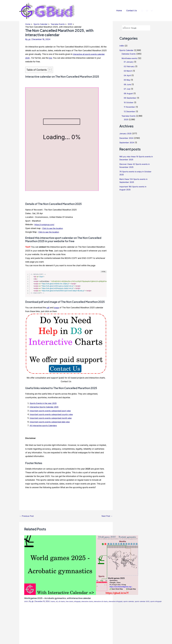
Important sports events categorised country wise (53, 414)
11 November (130, 107)
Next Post (107, 516)
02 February (129, 66)
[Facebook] (147, 11)
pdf (48, 308)
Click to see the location (53, 228)
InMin (122, 46)
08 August (129, 93)
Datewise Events (129, 54)
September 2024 (127, 142)
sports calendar (135, 601)
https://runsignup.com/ (45, 225)
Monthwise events (130, 58)
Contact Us (132, 11)
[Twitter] (152, 11)
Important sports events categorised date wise (51, 422)
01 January (129, 62)
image (57, 308)
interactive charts (90, 601)
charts (53, 601)
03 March (128, 71)
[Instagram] (142, 11)
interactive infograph (121, 601)
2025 (26, 601)
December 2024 (127, 138)
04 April (127, 75)
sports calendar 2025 (149, 601)
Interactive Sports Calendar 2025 (45, 407)
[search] (133, 28)
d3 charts (62, 601)
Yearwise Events (129, 116)
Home (120, 11)
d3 (57, 601)
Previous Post (27, 516)
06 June (128, 84)
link (51, 58)
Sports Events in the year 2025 (44, 403)
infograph (79, 601)
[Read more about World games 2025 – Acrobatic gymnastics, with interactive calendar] (81, 565)
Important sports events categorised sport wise (51, 411)
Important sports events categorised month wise (52, 418)
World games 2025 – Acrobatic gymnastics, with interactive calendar (61, 598)
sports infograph (164, 601)
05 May (127, 80)
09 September (130, 98)
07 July (127, 89)
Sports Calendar (127, 50)
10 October (129, 102)
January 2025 (126, 133)
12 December (130, 111)
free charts (71, 601)
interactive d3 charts (105, 601)
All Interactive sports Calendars (44, 425)
